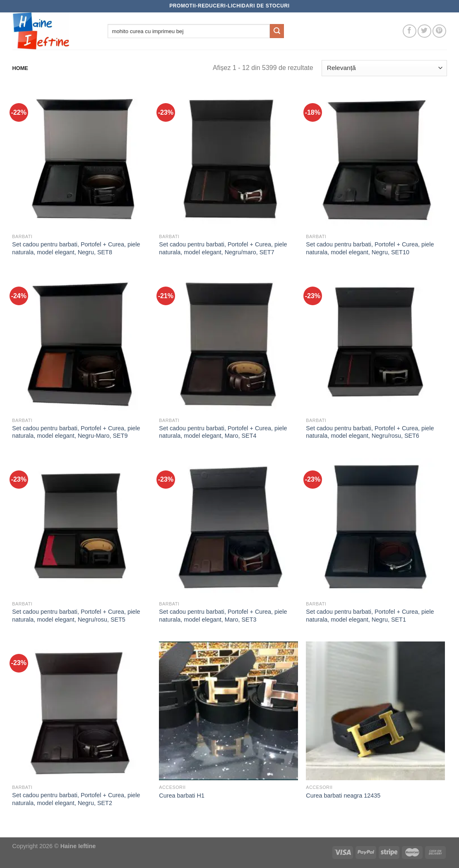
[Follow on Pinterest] (439, 31)
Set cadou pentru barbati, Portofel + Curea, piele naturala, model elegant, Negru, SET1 (370, 616)
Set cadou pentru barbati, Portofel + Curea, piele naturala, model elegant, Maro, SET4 (223, 432)
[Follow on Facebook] (410, 31)
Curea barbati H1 (182, 796)
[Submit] (277, 31)
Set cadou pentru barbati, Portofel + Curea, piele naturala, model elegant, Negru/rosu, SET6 (370, 432)
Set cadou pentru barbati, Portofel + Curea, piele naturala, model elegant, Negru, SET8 (76, 248)
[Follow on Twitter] (424, 31)
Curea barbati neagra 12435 (343, 796)
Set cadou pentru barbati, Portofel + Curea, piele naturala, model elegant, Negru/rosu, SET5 (76, 616)
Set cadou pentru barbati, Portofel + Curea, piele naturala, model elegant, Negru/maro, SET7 (223, 248)
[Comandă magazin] (384, 68)
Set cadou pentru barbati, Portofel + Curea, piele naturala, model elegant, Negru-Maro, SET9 (76, 432)
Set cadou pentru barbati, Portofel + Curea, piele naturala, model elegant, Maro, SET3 (223, 616)
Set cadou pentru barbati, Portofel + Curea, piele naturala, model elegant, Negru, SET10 (370, 248)
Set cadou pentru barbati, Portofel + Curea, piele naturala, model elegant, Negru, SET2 (76, 799)
